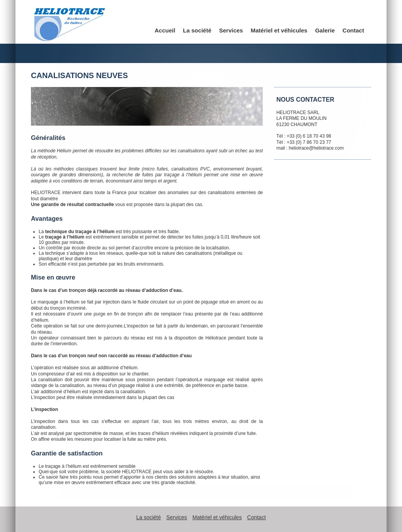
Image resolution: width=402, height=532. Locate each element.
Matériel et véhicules (279, 30)
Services (231, 30)
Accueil (165, 30)
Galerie (325, 30)
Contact (353, 30)
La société (197, 30)
